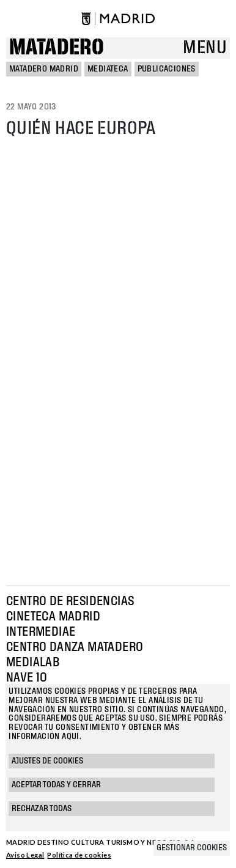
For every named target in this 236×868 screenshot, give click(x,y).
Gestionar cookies (192, 848)
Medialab (33, 663)
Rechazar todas (42, 809)
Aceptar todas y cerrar (56, 785)
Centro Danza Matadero (75, 647)
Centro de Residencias (70, 601)
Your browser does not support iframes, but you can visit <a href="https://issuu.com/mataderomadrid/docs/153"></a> (118, 359)
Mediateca (108, 69)
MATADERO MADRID (44, 69)
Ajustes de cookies (47, 761)
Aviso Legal (25, 855)
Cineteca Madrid (53, 617)
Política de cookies (79, 855)
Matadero (57, 48)
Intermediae (41, 632)
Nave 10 (27, 678)
